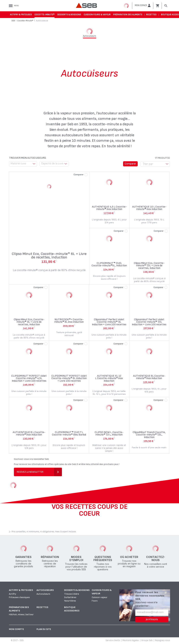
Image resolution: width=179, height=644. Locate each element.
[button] (143, 5)
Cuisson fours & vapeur (97, 15)
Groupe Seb (147, 640)
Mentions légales (131, 640)
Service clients (113, 640)
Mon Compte (16, 629)
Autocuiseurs (45, 590)
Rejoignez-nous (163, 640)
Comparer (79, 175)
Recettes (151, 15)
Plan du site (44, 629)
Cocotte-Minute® (44, 15)
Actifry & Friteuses (21, 15)
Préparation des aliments (128, 15)
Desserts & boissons (69, 15)
